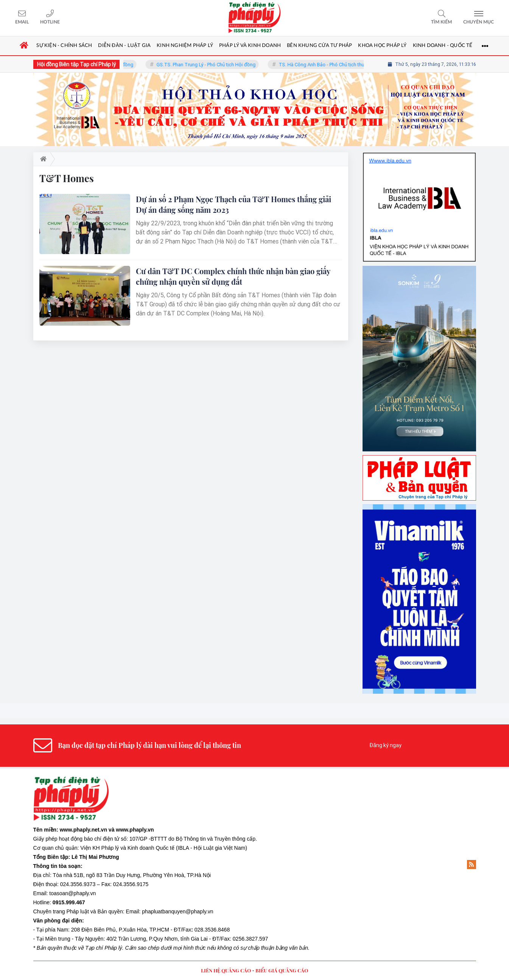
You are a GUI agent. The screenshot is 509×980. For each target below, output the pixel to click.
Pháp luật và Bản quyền (94, 911)
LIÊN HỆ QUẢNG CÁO (226, 970)
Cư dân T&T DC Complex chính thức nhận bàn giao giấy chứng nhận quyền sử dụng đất (233, 276)
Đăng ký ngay (385, 745)
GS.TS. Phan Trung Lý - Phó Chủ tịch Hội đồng (211, 65)
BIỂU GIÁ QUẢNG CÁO (282, 970)
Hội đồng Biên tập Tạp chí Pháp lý (76, 64)
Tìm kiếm (441, 22)
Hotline (50, 22)
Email (22, 22)
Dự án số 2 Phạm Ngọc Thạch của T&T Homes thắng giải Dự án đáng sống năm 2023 (233, 204)
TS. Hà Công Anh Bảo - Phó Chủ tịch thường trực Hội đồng (346, 65)
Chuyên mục (479, 22)
